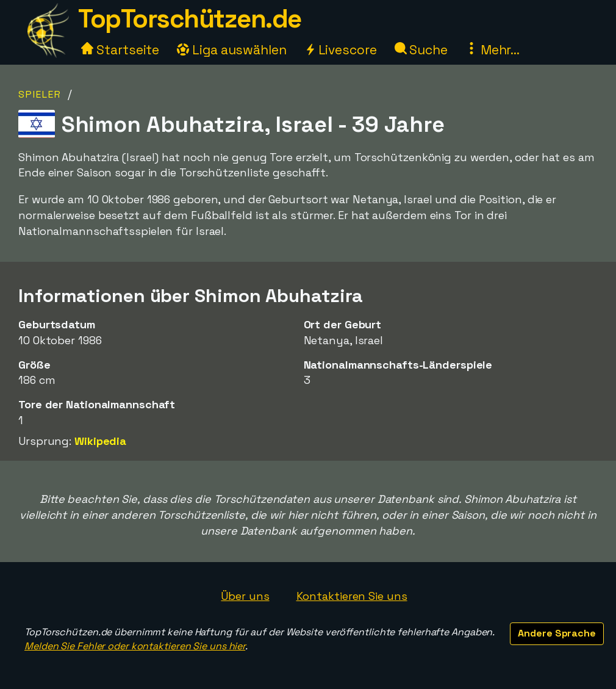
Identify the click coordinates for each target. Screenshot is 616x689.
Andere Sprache (557, 633)
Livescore (341, 50)
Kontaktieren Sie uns (352, 596)
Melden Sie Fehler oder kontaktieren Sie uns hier (135, 646)
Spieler (40, 94)
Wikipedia (100, 441)
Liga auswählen (232, 50)
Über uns (245, 596)
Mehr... (492, 50)
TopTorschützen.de (190, 19)
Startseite (120, 50)
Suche (421, 50)
